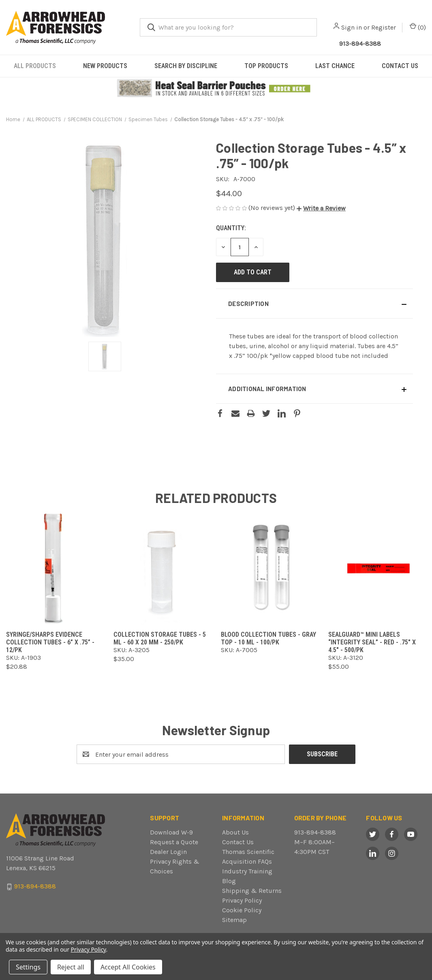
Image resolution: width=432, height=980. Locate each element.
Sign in (352, 27)
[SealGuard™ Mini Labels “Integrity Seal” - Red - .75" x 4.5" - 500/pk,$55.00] (377, 568)
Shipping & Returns (252, 891)
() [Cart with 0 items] (418, 27)
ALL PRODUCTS (35, 66)
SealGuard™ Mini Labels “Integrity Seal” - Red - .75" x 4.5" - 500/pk (372, 642)
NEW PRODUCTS (105, 66)
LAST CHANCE (335, 66)
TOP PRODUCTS (266, 66)
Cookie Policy (242, 910)
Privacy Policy (242, 900)
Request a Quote (174, 842)
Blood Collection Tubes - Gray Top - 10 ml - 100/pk (268, 638)
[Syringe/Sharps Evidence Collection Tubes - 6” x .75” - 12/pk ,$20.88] (55, 568)
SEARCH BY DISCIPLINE (186, 66)
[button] (216, 88)
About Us (235, 832)
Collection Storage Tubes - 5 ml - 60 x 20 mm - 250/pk (160, 638)
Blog (229, 881)
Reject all (71, 967)
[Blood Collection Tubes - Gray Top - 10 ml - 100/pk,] (270, 568)
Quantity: (231, 228)
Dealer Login (168, 852)
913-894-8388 (315, 832)
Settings (28, 967)
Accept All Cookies (128, 967)
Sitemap (234, 920)
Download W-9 (171, 832)
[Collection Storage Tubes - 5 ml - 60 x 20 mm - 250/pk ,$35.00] (162, 568)
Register (384, 27)
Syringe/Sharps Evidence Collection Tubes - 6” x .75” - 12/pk (50, 642)
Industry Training (247, 871)
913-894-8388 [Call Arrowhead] (360, 44)
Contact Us (238, 842)
